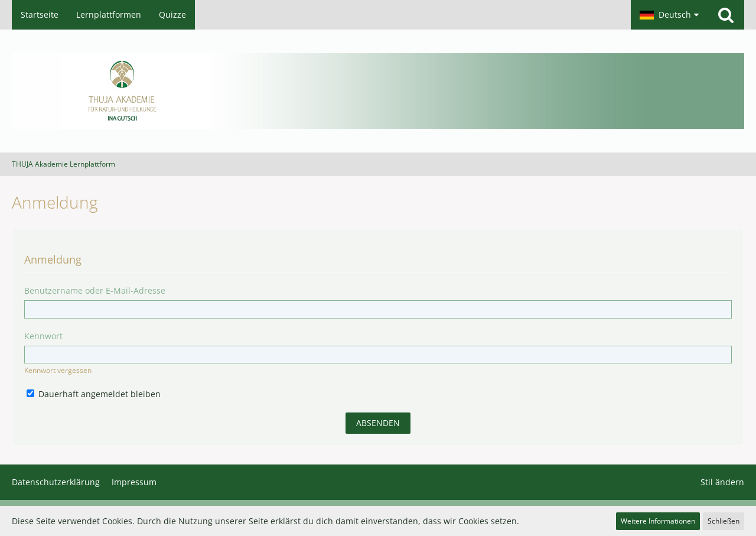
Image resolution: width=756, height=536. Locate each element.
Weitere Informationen (658, 521)
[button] (669, 15)
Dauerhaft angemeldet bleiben (94, 394)
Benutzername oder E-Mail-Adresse (95, 290)
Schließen (724, 521)
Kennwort (43, 336)
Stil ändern (722, 482)
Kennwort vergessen (58, 370)
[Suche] (726, 15)
